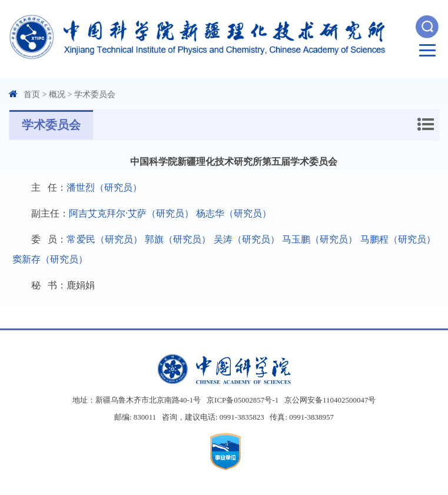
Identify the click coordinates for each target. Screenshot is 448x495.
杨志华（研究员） (234, 213)
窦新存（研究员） (50, 259)
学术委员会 (95, 94)
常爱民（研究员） (104, 239)
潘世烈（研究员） (104, 187)
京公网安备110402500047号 (330, 400)
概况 (57, 94)
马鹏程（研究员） (398, 239)
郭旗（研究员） (178, 239)
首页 (32, 94)
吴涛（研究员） (247, 239)
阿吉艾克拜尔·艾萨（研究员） (131, 213)
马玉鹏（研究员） (320, 239)
